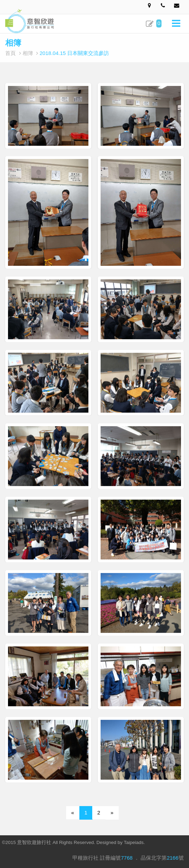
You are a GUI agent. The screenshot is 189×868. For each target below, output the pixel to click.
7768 (127, 858)
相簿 (28, 53)
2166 (172, 858)
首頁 (10, 53)
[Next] (112, 813)
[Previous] (73, 813)
